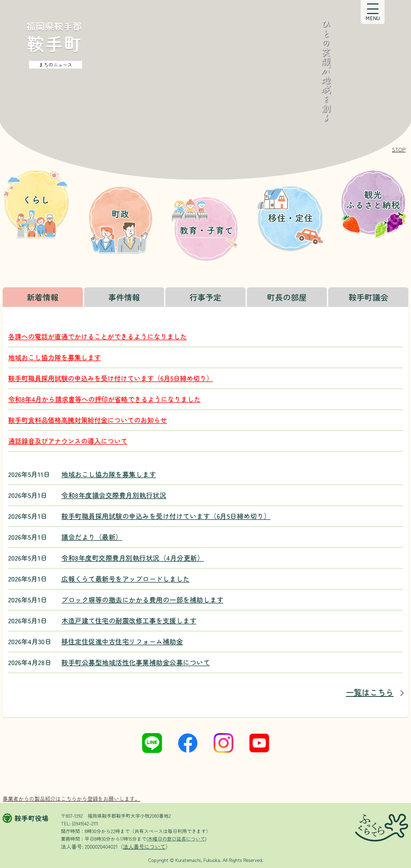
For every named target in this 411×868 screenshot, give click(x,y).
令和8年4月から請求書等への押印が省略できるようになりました (104, 399)
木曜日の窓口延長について (177, 839)
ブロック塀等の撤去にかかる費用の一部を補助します (142, 600)
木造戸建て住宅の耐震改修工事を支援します (129, 621)
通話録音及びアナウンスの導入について (68, 441)
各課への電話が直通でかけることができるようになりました (98, 336)
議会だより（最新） (92, 537)
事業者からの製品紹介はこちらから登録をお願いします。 (71, 799)
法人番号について (144, 846)
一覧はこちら (370, 692)
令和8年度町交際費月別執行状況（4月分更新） (133, 558)
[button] (373, 12)
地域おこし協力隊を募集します (55, 357)
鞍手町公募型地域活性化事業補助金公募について (136, 662)
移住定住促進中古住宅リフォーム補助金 (122, 641)
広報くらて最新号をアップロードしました (126, 579)
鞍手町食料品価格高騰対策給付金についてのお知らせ (88, 420)
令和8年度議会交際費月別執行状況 (114, 495)
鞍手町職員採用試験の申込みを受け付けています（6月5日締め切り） (111, 378)
